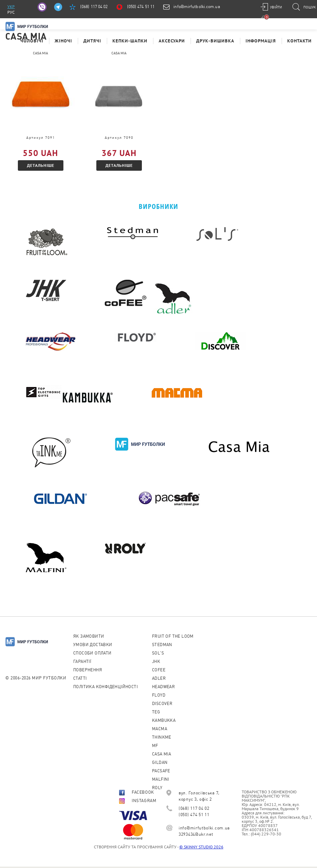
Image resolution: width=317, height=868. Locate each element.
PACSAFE (161, 771)
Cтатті (80, 678)
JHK (156, 662)
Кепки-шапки (130, 41)
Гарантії (82, 662)
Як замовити (89, 636)
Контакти (299, 41)
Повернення (88, 670)
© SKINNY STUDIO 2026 (201, 847)
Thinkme (162, 737)
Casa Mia (161, 754)
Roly (157, 788)
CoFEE (159, 670)
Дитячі (92, 41)
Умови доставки (93, 645)
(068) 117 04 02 (94, 7)
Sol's (158, 653)
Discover (162, 704)
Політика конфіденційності (105, 687)
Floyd (159, 695)
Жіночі (63, 41)
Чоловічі (32, 41)
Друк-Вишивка (215, 41)
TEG (156, 712)
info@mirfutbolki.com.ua (197, 7)
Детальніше (41, 165)
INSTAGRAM (138, 801)
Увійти (276, 7)
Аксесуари (172, 41)
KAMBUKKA (164, 720)
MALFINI (161, 779)
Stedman (162, 645)
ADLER (159, 678)
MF (155, 746)
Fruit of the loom (173, 636)
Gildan (160, 762)
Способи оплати (92, 653)
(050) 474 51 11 (141, 7)
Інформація (261, 41)
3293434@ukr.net (196, 834)
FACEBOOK (137, 792)
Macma (160, 729)
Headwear (163, 687)
